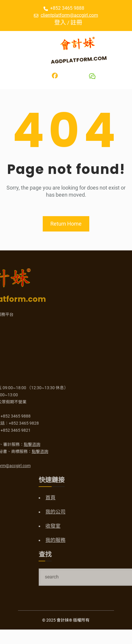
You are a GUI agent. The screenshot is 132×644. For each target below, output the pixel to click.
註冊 (80, 22)
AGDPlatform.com (80, 59)
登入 (63, 22)
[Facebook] (55, 76)
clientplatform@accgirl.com (69, 15)
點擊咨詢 (10, 444)
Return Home (66, 224)
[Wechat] (92, 76)
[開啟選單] (14, 50)
